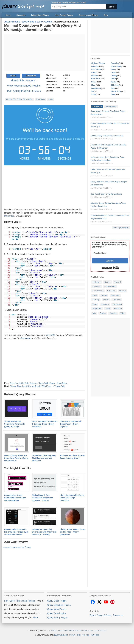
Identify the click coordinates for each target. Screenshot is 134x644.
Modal (95, 295)
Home (8, 15)
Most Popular (97, 107)
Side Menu (118, 309)
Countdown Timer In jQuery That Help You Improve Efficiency (44, 458)
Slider (93, 85)
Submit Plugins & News (100, 615)
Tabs (94, 313)
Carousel (118, 282)
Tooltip (94, 94)
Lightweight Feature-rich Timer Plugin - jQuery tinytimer (71, 424)
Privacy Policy (75, 635)
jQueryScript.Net (61, 635)
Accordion (115, 63)
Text (93, 91)
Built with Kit (110, 268)
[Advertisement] (45, 53)
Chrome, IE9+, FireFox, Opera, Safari (19, 99)
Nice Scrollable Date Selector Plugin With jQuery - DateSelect (39, 383)
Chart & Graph (116, 66)
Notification (105, 304)
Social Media (96, 88)
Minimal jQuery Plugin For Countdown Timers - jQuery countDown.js (16, 458)
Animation (95, 66)
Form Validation (98, 291)
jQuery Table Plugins (56, 613)
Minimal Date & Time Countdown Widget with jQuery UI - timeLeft (42, 498)
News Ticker (115, 295)
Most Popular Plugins (64, 15)
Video (122, 313)
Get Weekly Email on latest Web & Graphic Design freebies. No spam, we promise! (109, 245)
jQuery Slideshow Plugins (59, 605)
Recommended (111, 107)
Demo (13, 76)
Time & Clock (116, 91)
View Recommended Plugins (24, 86)
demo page (26, 338)
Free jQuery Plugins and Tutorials (24, 5)
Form (113, 69)
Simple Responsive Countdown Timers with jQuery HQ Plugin (15, 424)
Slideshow (115, 85)
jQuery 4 (107, 282)
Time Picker (117, 300)
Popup (95, 304)
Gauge (108, 309)
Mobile (113, 79)
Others (94, 82)
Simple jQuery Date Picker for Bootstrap (107, 136)
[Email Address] (110, 253)
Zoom (113, 94)
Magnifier (123, 291)
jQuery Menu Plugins (57, 609)
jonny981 (51, 335)
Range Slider (97, 309)
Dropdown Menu (110, 286)
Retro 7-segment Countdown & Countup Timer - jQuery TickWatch (45, 424)
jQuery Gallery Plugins (57, 618)
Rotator (114, 82)
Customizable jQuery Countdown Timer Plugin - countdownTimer (16, 498)
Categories (21, 15)
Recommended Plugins (88, 15)
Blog (106, 15)
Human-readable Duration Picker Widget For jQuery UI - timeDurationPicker (16, 532)
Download (31, 76)
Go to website (69, 88)
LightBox (95, 76)
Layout (113, 73)
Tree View (113, 313)
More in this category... (24, 80)
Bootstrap (96, 300)
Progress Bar (117, 304)
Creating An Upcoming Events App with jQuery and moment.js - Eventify (44, 532)
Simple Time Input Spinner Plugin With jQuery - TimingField (37, 386)
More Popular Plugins (121, 228)
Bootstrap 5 (97, 282)
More (35, 618)
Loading (114, 76)
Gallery (94, 73)
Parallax (106, 300)
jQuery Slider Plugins (57, 601)
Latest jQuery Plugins (40, 15)
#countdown (41, 99)
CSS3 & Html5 (96, 69)
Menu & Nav (96, 79)
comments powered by (17, 547)
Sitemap (86, 635)
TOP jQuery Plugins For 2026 (24, 91)
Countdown (97, 286)
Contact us (118, 615)
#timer (51, 99)
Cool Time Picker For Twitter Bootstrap (106, 194)
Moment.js (9, 216)
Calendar (104, 295)
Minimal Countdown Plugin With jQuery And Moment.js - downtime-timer (42, 28)
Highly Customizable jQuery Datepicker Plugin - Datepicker (72, 498)
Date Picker (111, 291)
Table (113, 88)
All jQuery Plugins (98, 63)
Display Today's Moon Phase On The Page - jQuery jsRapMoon (72, 532)
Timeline (103, 313)
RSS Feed (95, 635)
